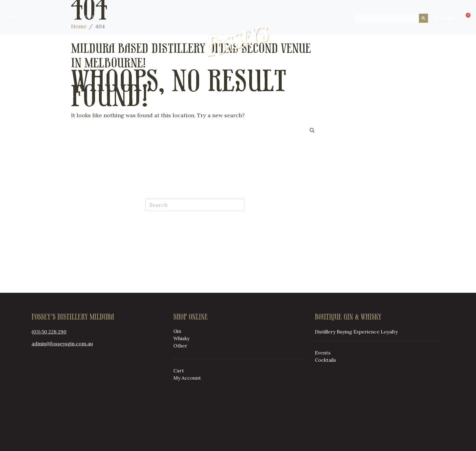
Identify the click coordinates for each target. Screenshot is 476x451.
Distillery (105, 41)
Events (323, 353)
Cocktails (325, 360)
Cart (179, 371)
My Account (187, 378)
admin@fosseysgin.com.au (62, 343)
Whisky (181, 338)
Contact (60, 16)
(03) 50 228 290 (49, 332)
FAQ (39, 16)
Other (180, 346)
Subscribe (17, 16)
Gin (177, 331)
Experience (366, 332)
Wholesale (90, 16)
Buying (146, 41)
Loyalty (331, 41)
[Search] (423, 18)
